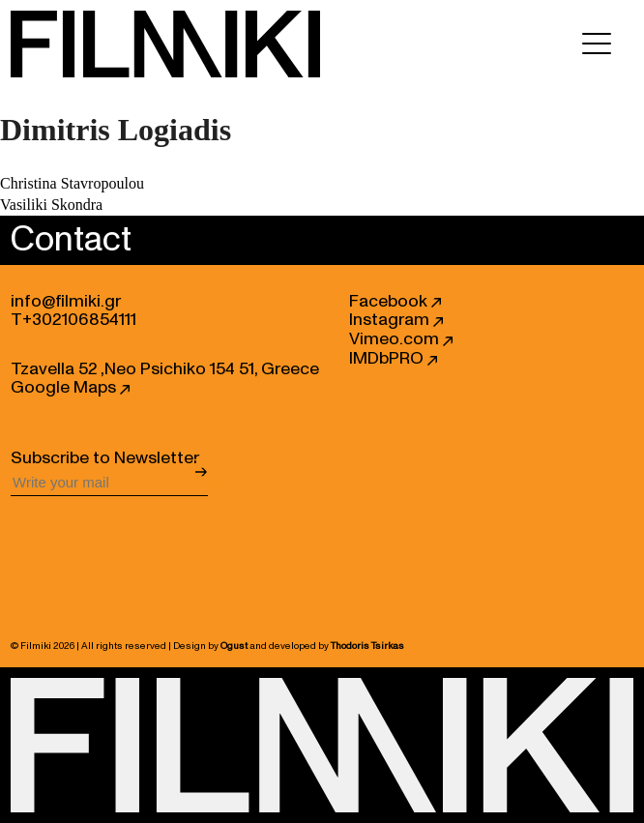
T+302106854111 (73, 320)
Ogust (234, 646)
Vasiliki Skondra (51, 205)
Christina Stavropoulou (72, 183)
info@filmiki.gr (66, 302)
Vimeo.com (401, 339)
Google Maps (70, 388)
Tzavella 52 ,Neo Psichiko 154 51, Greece (165, 369)
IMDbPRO (393, 359)
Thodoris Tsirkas (367, 646)
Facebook (395, 302)
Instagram (396, 320)
